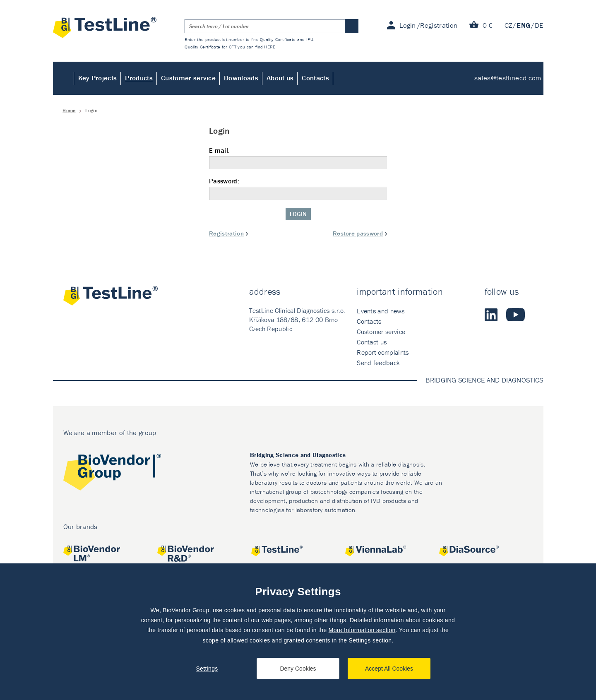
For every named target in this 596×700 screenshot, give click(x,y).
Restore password (358, 233)
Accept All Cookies (389, 669)
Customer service (188, 78)
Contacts (315, 78)
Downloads (241, 78)
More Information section (362, 630)
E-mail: (298, 158)
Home (64, 78)
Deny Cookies (298, 669)
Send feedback (378, 363)
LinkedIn (491, 315)
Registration (226, 233)
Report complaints (383, 352)
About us (280, 78)
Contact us (372, 342)
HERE (270, 47)
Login (298, 214)
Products (139, 78)
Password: (298, 189)
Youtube (515, 315)
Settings (207, 669)
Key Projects (98, 78)
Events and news (381, 311)
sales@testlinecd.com (508, 78)
